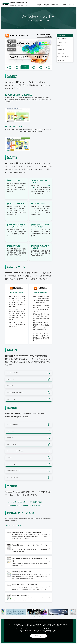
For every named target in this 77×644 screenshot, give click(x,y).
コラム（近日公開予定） (64, 57)
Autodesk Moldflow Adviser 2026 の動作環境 (24, 502)
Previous (2, 612)
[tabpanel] (17, 612)
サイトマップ (72, 2)
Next (75, 612)
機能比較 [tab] (41, 67)
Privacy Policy (53, 632)
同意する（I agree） (38, 636)
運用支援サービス (62, 46)
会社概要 (55, 2)
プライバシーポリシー (56, 626)
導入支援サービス (62, 42)
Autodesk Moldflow (63, 38)
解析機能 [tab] (33, 67)
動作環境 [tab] (48, 67)
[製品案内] (39, 5)
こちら (26, 518)
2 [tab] (37, 616)
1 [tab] (35, 616)
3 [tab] (40, 616)
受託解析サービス (62, 49)
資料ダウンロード (62, 53)
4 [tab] (42, 616)
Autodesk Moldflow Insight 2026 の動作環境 (24, 505)
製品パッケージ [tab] (25, 67)
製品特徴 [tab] (16, 67)
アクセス (66, 2)
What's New (61, 60)
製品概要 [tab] (9, 67)
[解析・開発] (46, 5)
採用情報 (60, 2)
